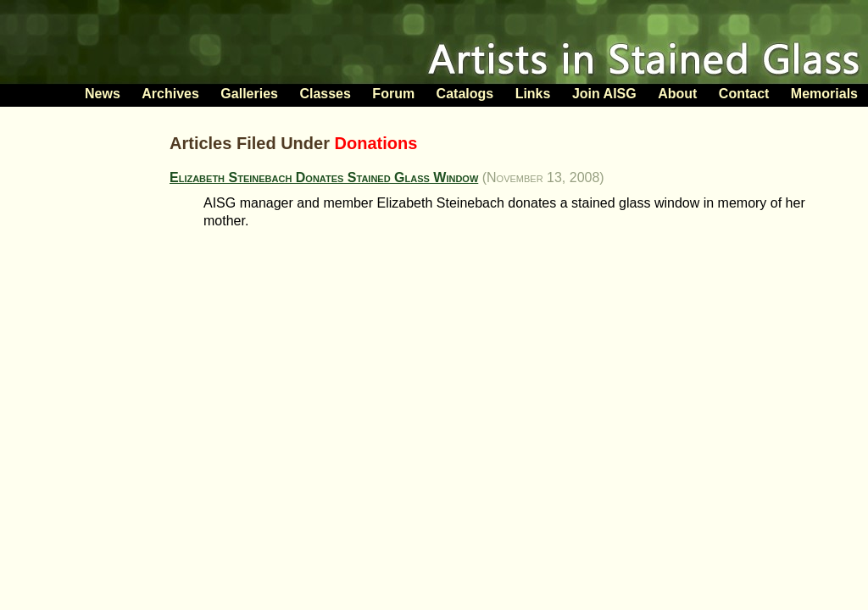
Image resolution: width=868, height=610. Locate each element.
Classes (325, 94)
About (677, 94)
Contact (744, 94)
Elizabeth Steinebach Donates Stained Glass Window (324, 177)
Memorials (824, 94)
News (103, 94)
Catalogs (465, 94)
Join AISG (604, 94)
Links (533, 94)
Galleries (249, 94)
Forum (393, 94)
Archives (170, 94)
